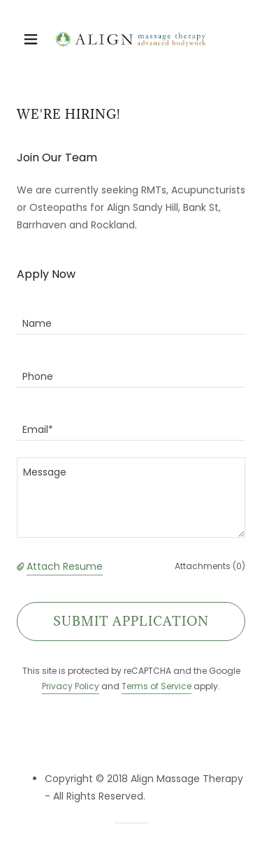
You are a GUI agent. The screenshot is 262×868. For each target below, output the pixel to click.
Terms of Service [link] (157, 686)
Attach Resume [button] (65, 566)
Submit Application (131, 621)
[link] (131, 39)
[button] (34, 39)
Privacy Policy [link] (71, 686)
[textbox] (131, 316)
